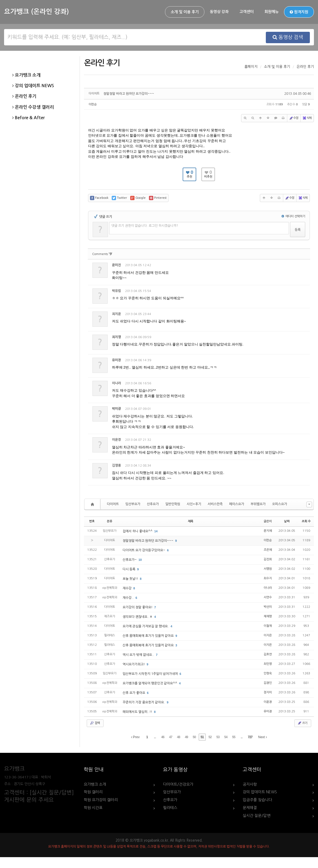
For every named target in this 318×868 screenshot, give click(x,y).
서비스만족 (215, 504)
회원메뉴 (272, 12)
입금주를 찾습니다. (258, 800)
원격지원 (299, 12)
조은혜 (268, 550)
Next (263, 737)
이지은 (268, 635)
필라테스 (170, 808)
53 (218, 737)
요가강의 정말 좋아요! (138, 607)
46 (163, 737)
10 (140, 560)
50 (194, 737)
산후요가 (153, 504)
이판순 (93, 104)
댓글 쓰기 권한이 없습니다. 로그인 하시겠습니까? (145, 226)
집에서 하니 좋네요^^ (138, 531)
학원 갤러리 (93, 792)
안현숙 (268, 673)
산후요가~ (130, 560)
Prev (135, 737)
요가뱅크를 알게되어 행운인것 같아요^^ (150, 683)
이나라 (268, 588)
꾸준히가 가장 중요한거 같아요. (144, 702)
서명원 (268, 569)
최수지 (268, 578)
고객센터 (247, 12)
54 (226, 737)
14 (156, 531)
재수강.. (129, 598)
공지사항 (250, 784)
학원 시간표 (93, 808)
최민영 (268, 664)
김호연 (268, 654)
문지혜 (268, 531)
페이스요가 (237, 504)
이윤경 (268, 702)
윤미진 (116, 265)
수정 (294, 118)
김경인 (268, 683)
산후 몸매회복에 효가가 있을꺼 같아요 (149, 636)
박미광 (116, 409)
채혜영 (268, 616)
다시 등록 (129, 569)
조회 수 (306, 521)
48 (178, 737)
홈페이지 (251, 67)
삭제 (307, 118)
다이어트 (113, 504)
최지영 (116, 337)
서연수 (268, 597)
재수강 (127, 588)
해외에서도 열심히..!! (138, 712)
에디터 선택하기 (293, 216)
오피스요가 (280, 504)
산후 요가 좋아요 (134, 693)
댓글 (302, 266)
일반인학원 (173, 504)
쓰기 (302, 723)
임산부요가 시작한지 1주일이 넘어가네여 (151, 674)
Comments (102, 254)
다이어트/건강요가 (178, 784)
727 (250, 737)
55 (234, 737)
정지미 (268, 692)
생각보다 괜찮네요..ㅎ (138, 617)
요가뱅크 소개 (26, 75)
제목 (191, 521)
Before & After (28, 118)
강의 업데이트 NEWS (33, 86)
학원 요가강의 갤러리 (101, 800)
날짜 (287, 521)
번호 (92, 521)
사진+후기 (194, 504)
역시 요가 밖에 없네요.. (139, 655)
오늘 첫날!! (131, 579)
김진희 (268, 559)
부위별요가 (258, 504)
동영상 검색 (288, 37)
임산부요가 (133, 504)
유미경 (116, 360)
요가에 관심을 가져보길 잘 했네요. (146, 626)
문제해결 (250, 808)
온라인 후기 (24, 96)
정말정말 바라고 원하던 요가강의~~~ (129, 94)
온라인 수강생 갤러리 (33, 107)
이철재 (268, 626)
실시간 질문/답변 (257, 816)
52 (210, 737)
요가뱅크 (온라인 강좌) (36, 12)
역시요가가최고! (134, 664)
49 (186, 737)
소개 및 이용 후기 (185, 12)
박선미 (268, 607)
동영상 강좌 (219, 12)
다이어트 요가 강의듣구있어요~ (144, 550)
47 (171, 737)
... (155, 737)
